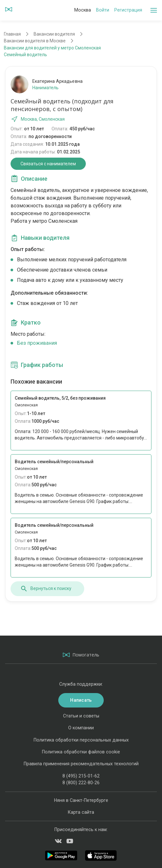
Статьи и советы (81, 716)
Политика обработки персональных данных (81, 740)
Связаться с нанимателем (48, 164)
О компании (81, 728)
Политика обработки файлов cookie (81, 752)
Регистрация (128, 10)
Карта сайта (81, 812)
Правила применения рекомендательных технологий (81, 764)
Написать (81, 700)
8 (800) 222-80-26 (81, 783)
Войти (103, 10)
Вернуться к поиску (46, 589)
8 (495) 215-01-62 (81, 776)
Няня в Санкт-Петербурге (81, 800)
